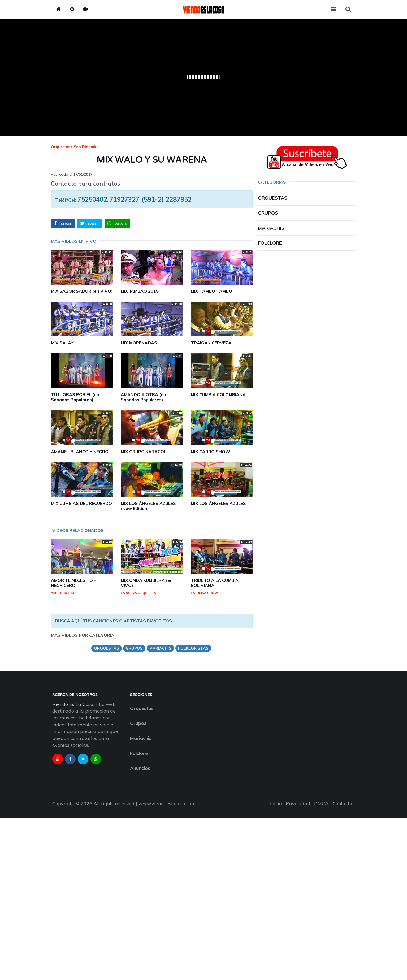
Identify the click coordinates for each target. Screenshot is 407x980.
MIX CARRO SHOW (210, 452)
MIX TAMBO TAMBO (211, 291)
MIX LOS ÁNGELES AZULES (218, 503)
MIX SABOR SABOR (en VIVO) (82, 291)
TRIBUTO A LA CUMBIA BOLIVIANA (215, 583)
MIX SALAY (62, 343)
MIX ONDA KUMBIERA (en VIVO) (147, 583)
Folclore (270, 243)
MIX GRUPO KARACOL (144, 452)
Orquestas (60, 147)
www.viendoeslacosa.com (167, 803)
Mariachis (271, 228)
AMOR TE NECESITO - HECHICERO (73, 583)
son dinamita (86, 147)
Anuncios (140, 768)
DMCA (321, 803)
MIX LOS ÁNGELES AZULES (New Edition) (148, 506)
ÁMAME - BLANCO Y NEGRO (80, 452)
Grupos (268, 213)
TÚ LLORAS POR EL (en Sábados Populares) (75, 397)
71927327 (124, 199)
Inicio (276, 803)
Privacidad (298, 803)
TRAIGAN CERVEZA (211, 343)
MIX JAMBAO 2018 (140, 291)
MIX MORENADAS (139, 343)
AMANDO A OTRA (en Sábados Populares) (143, 397)
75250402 (92, 199)
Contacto (342, 803)
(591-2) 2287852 (167, 199)
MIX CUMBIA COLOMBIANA (218, 394)
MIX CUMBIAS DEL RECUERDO (81, 503)
